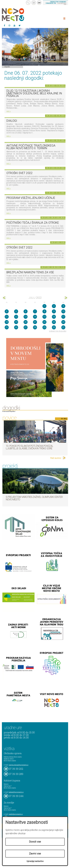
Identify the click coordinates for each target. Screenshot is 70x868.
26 (16, 327)
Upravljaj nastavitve (35, 861)
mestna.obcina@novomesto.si (19, 765)
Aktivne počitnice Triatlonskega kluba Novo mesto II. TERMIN (31, 147)
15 (44, 317)
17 (63, 317)
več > (9, 111)
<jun (4, 298)
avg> (66, 298)
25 (7, 327)
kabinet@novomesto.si (16, 792)
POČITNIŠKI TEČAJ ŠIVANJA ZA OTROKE (33, 223)
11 (7, 317)
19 (16, 322)
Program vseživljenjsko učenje (31, 198)
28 (35, 327)
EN (39, 3)
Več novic (56, 458)
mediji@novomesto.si (16, 814)
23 (54, 322)
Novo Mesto (19, 15)
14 (35, 317)
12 (16, 317)
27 (26, 327)
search (28, 3)
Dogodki (7, 67)
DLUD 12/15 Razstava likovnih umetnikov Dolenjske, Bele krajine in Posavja (34, 93)
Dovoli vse (35, 842)
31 (63, 327)
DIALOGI (12, 121)
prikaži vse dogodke (58, 331)
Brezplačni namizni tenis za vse (30, 272)
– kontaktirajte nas (56, 3)
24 (63, 322)
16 (54, 317)
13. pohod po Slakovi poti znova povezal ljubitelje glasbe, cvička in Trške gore (29, 447)
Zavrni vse (35, 854)
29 (44, 327)
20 (26, 322)
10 (63, 311)
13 (26, 317)
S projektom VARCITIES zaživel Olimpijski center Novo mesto (34, 498)
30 (54, 327)
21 (35, 322)
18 (7, 322)
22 (44, 322)
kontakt (34, 3)
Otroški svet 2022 (20, 173)
